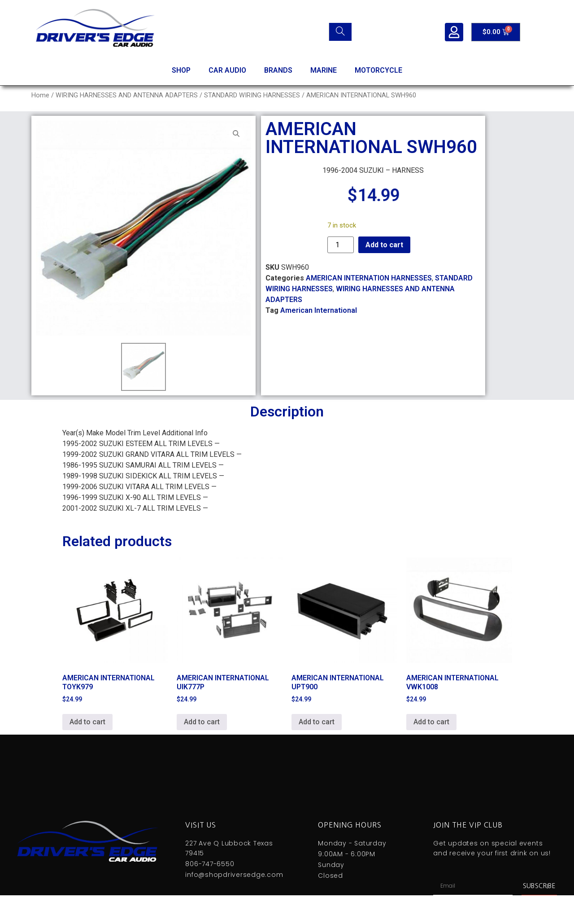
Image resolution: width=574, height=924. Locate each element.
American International (319, 310)
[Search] (340, 32)
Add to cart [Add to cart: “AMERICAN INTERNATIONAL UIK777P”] (202, 722)
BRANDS (278, 70)
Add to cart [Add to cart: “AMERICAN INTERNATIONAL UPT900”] (317, 722)
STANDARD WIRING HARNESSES (252, 95)
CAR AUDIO (227, 70)
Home (40, 95)
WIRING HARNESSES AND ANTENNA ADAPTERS (127, 95)
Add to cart (384, 245)
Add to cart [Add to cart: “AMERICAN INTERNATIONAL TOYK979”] (87, 722)
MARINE (324, 70)
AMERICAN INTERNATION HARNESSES (369, 278)
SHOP (181, 70)
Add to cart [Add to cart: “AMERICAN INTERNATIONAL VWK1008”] (431, 722)
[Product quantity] (340, 245)
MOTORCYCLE (378, 70)
